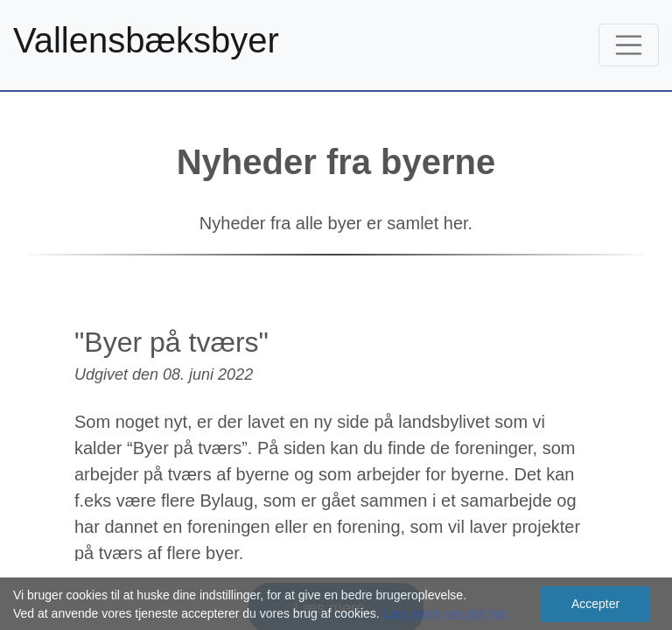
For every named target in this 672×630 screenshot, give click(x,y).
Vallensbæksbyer (146, 40)
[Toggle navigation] (629, 45)
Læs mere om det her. (447, 613)
